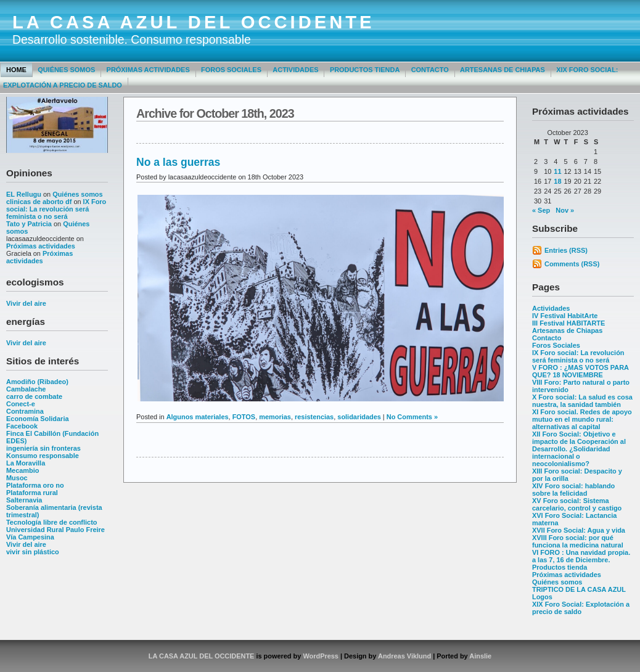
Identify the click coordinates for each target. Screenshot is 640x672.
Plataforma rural (32, 493)
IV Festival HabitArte (565, 316)
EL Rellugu (24, 194)
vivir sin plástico (33, 552)
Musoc (17, 478)
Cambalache (26, 389)
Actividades (295, 70)
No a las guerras (178, 162)
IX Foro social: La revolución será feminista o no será (56, 209)
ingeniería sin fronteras (43, 448)
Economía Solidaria (38, 419)
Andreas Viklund (404, 656)
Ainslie (480, 656)
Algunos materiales (198, 417)
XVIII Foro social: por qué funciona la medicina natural (578, 541)
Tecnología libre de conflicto (51, 522)
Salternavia (24, 500)
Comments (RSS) (572, 264)
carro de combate (34, 396)
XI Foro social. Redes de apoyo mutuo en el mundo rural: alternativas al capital (582, 419)
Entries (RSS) (566, 250)
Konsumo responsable (43, 456)
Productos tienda (365, 70)
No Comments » (412, 417)
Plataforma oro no (35, 485)
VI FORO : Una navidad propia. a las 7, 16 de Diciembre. (581, 556)
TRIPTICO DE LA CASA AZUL (579, 589)
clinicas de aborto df (39, 202)
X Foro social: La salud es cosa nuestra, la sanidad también (582, 401)
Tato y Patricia (29, 224)
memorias (275, 417)
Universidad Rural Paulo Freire (55, 530)
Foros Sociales (231, 70)
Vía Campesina (30, 537)
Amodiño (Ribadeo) (37, 382)
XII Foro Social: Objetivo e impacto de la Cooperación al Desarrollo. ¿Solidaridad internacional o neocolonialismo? (579, 449)
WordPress (321, 656)
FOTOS (244, 417)
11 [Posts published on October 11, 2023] (557, 171)
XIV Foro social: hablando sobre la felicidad (573, 490)
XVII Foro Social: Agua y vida (579, 530)
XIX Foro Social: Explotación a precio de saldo (581, 608)
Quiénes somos (66, 70)
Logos (542, 597)
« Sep (541, 210)
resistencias (314, 417)
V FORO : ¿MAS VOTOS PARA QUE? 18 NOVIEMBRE (581, 371)
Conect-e (21, 404)
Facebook (22, 426)
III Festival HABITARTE (568, 323)
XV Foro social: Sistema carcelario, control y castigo (577, 504)
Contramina (25, 411)
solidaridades (359, 417)
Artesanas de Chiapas (503, 70)
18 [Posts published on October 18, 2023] (557, 181)
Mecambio (23, 470)
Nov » (565, 210)
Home (16, 70)
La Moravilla (26, 463)
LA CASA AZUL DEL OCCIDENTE (194, 22)
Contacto (430, 70)
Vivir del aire (26, 303)
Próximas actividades (148, 70)
